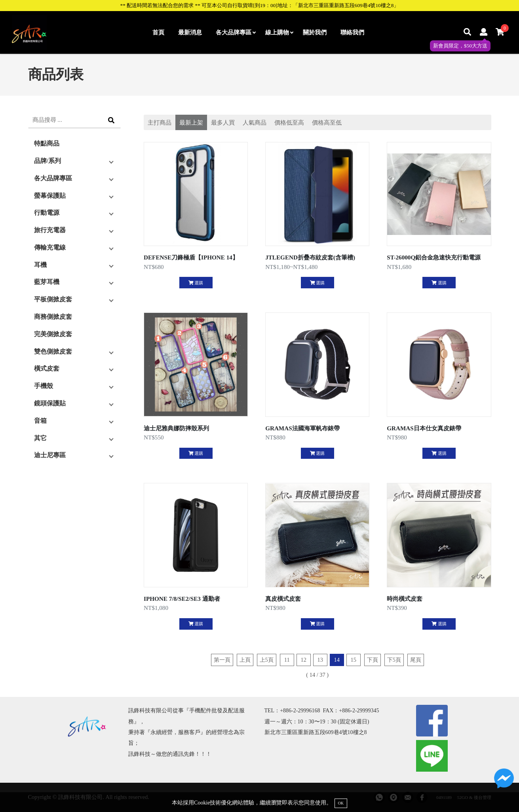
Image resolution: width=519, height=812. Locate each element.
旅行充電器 (50, 230)
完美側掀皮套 (53, 334)
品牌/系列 (48, 161)
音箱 (40, 421)
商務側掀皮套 (53, 317)
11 (287, 660)
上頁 (245, 660)
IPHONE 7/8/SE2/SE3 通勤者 (182, 599)
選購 (196, 283)
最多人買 (223, 122)
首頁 (158, 32)
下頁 (373, 660)
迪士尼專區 (50, 455)
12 (304, 660)
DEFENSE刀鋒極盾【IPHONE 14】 (191, 257)
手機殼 (44, 386)
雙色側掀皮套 (53, 351)
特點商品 (47, 143)
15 (354, 660)
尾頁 (416, 660)
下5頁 (394, 660)
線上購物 (279, 32)
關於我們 (315, 32)
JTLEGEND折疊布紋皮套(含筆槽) (310, 257)
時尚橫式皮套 (405, 599)
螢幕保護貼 (50, 196)
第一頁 (222, 660)
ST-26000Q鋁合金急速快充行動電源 (434, 257)
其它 (40, 438)
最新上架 (191, 122)
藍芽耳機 (47, 282)
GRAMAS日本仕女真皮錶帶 (424, 428)
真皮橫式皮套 (283, 599)
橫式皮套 (47, 368)
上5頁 (267, 660)
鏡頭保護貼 (50, 403)
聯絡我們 (352, 32)
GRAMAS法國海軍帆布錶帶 (302, 428)
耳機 (40, 265)
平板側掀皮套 (53, 299)
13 (320, 660)
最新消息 (190, 32)
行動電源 (47, 213)
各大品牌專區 (236, 32)
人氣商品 (255, 122)
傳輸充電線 (50, 247)
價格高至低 (327, 122)
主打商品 (160, 122)
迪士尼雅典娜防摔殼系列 (176, 428)
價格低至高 (289, 122)
